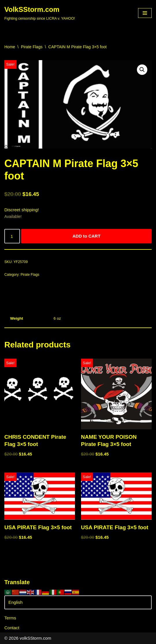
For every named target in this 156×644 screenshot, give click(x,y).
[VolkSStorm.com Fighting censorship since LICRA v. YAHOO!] (40, 13)
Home (10, 47)
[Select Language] (78, 602)
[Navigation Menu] (145, 13)
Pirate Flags (32, 47)
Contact (12, 628)
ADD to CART (86, 236)
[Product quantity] (12, 236)
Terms (10, 618)
